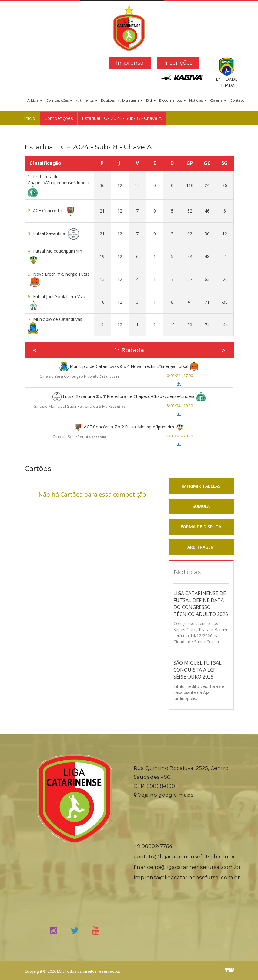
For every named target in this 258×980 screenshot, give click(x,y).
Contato (237, 100)
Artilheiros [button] (87, 100)
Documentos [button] (173, 100)
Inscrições (178, 63)
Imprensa (130, 63)
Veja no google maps (164, 795)
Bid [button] (151, 100)
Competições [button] (59, 100)
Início (30, 118)
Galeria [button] (218, 100)
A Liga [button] (35, 100)
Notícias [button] (198, 100)
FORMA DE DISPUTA (201, 527)
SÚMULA (201, 506)
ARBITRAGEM (201, 547)
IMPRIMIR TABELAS (201, 486)
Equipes (108, 100)
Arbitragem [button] (130, 100)
